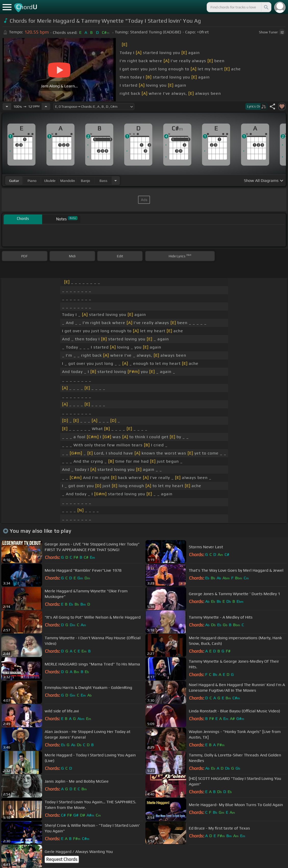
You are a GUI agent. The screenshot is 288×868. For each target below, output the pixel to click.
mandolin (68, 181)
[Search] (266, 7)
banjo (85, 181)
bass (103, 181)
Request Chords (62, 859)
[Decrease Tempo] (7, 106)
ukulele (50, 181)
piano (32, 181)
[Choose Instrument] (116, 181)
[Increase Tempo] (46, 106)
